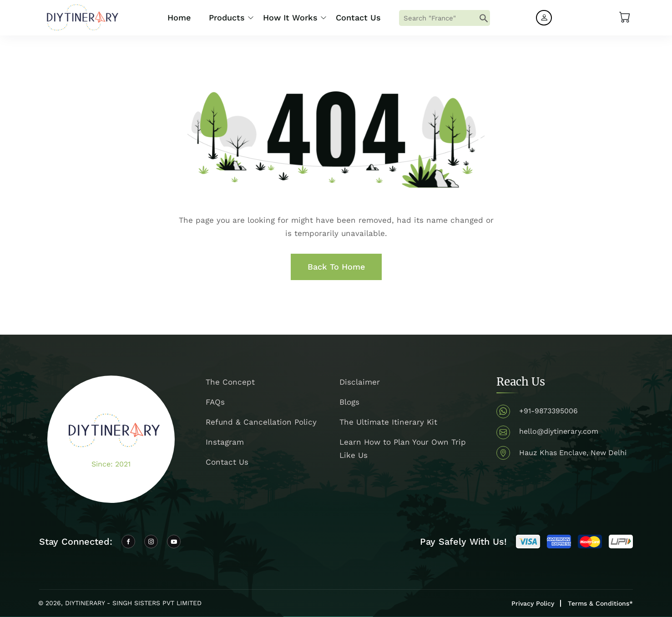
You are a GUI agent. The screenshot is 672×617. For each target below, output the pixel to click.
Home (179, 18)
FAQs (215, 402)
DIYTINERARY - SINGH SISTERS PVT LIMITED (133, 603)
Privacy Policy (533, 603)
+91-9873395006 (548, 411)
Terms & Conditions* (600, 603)
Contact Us (358, 18)
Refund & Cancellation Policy (261, 422)
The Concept (230, 382)
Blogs (349, 402)
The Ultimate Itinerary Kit (388, 422)
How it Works (290, 18)
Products (227, 18)
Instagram (225, 442)
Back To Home (336, 267)
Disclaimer (360, 382)
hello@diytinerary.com (559, 431)
